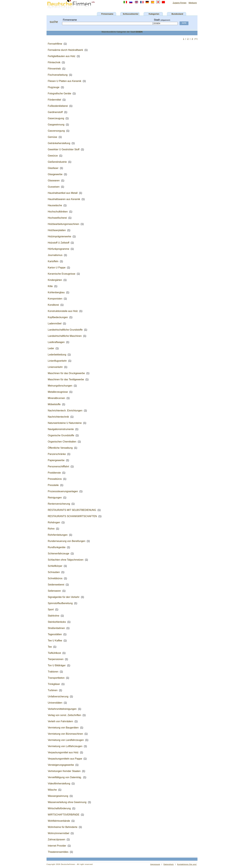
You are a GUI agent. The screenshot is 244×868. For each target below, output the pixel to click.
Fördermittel (54, 100)
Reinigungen (55, 498)
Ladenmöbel (55, 323)
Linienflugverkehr (57, 361)
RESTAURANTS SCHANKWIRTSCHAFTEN (72, 516)
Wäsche (52, 790)
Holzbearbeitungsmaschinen (63, 224)
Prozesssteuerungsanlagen (63, 491)
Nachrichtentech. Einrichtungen (65, 411)
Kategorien (154, 14)
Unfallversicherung (58, 696)
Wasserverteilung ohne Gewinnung (67, 802)
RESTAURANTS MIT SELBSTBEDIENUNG (72, 510)
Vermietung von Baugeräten (63, 728)
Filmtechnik (54, 62)
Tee (50, 647)
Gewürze (53, 156)
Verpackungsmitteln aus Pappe (65, 759)
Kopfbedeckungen (58, 317)
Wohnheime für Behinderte (63, 827)
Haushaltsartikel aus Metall (63, 193)
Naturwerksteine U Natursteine (65, 423)
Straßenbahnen (56, 628)
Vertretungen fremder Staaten (64, 771)
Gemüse (52, 137)
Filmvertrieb (54, 69)
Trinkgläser (54, 684)
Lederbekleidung (57, 355)
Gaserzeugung (56, 118)
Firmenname (107, 14)
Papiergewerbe (56, 460)
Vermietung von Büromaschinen (65, 734)
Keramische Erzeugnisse (62, 274)
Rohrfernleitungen (58, 535)
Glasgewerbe (55, 174)
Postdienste (54, 473)
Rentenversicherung (59, 504)
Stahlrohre (54, 616)
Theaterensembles (58, 852)
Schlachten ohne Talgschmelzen (66, 560)
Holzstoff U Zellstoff (59, 243)
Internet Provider (57, 846)
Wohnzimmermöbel (59, 833)
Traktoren (53, 672)
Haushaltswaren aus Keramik (64, 199)
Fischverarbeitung (58, 75)
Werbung (193, 3)
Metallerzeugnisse (58, 392)
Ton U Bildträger (57, 665)
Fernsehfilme (55, 44)
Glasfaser (53, 168)
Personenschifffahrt (58, 466)
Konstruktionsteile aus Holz (63, 311)
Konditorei (53, 305)
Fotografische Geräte (59, 93)
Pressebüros (55, 479)
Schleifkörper (55, 566)
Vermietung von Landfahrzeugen (66, 740)
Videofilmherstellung (59, 784)
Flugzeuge (54, 87)
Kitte (50, 286)
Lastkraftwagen (56, 342)
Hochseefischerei (57, 218)
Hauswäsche (55, 205)
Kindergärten (55, 280)
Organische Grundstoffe (61, 435)
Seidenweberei (56, 585)
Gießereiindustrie (57, 162)
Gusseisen (54, 187)
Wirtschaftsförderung (59, 808)
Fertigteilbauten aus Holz (62, 56)
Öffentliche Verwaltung (60, 448)
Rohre (51, 529)
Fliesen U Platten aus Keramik (65, 81)
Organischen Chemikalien (62, 442)
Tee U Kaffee (55, 641)
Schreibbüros (55, 578)
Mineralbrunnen (56, 398)
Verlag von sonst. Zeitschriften (64, 715)
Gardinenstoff (55, 112)
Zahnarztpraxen (56, 839)
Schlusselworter (131, 14)
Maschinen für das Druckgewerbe (66, 373)
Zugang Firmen (180, 3)
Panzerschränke (57, 454)
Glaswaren (54, 181)
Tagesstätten (55, 634)
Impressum (155, 864)
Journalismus (55, 255)
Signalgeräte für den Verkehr (64, 597)
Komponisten (55, 299)
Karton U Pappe (57, 268)
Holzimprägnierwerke (59, 236)
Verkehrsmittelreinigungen (62, 709)
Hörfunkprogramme (59, 249)
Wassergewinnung (58, 796)
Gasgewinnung (56, 125)
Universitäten (55, 703)
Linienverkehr (55, 367)
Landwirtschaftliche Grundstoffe (65, 330)
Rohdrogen (54, 522)
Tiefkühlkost (54, 653)
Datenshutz (169, 864)
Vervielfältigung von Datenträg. (65, 777)
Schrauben (54, 572)
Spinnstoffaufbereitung (60, 603)
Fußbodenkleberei (58, 106)
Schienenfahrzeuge (59, 554)
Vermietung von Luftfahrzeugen (65, 746)
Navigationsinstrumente (61, 429)
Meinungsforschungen (60, 386)
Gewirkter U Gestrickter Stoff (64, 149)
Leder (51, 348)
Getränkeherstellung (59, 143)
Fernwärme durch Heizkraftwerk (65, 50)
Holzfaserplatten (57, 230)
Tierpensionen (56, 659)
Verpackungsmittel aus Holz (63, 752)
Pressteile (53, 485)
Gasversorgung (56, 131)
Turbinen (53, 690)
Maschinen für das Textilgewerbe (66, 379)
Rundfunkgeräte (57, 547)
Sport (51, 609)
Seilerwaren (54, 591)
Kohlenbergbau (56, 292)
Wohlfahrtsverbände (59, 821)
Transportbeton (56, 678)
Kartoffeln (53, 261)
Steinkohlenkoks (57, 622)
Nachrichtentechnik (58, 417)
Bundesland (177, 14)
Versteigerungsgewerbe (61, 765)
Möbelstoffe (54, 404)
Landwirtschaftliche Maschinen (65, 336)
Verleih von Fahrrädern (60, 721)
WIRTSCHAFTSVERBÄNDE (64, 815)
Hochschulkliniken (58, 212)
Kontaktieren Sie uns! (187, 864)
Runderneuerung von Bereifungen (67, 541)
